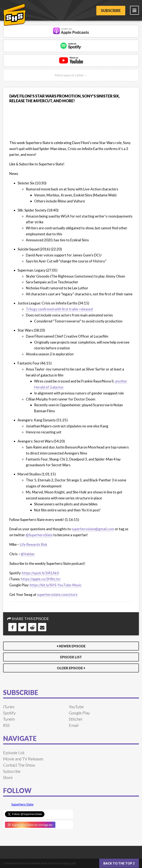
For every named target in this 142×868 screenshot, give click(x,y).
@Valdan (28, 554)
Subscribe (111, 11)
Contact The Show (19, 765)
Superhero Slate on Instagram (30, 825)
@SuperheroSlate (39, 535)
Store (8, 777)
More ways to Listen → (71, 75)
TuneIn (9, 719)
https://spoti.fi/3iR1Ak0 (41, 573)
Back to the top (119, 863)
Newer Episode (72, 646)
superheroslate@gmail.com (93, 529)
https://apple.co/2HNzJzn (41, 579)
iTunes (9, 707)
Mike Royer (69, 863)
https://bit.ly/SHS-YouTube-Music (56, 585)
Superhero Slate (22, 804)
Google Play (79, 713)
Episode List (71, 657)
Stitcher (76, 719)
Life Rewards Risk (34, 544)
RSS (6, 725)
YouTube (76, 707)
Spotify (9, 713)
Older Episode (70, 668)
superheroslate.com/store (57, 594)
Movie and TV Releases (23, 759)
